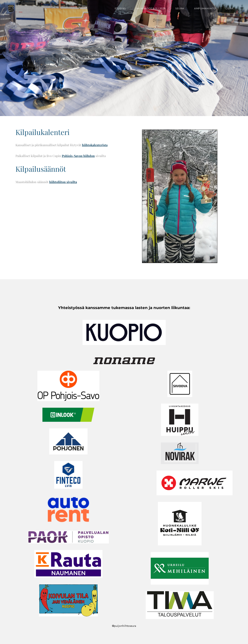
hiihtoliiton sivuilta (63, 182)
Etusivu (120, 8)
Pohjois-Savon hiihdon (78, 156)
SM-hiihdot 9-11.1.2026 (151, 8)
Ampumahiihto (205, 8)
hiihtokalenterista (95, 145)
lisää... (230, 8)
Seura (180, 8)
